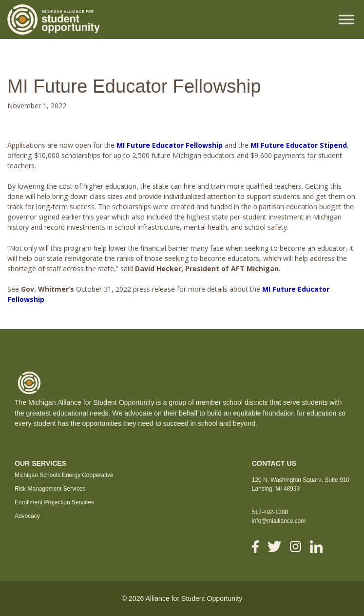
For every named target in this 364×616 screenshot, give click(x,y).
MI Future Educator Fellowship (170, 145)
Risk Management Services (50, 489)
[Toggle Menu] (346, 19)
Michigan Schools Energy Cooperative (64, 475)
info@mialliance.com (279, 521)
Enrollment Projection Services (54, 502)
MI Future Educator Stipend (299, 145)
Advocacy (27, 516)
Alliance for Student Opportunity (194, 598)
